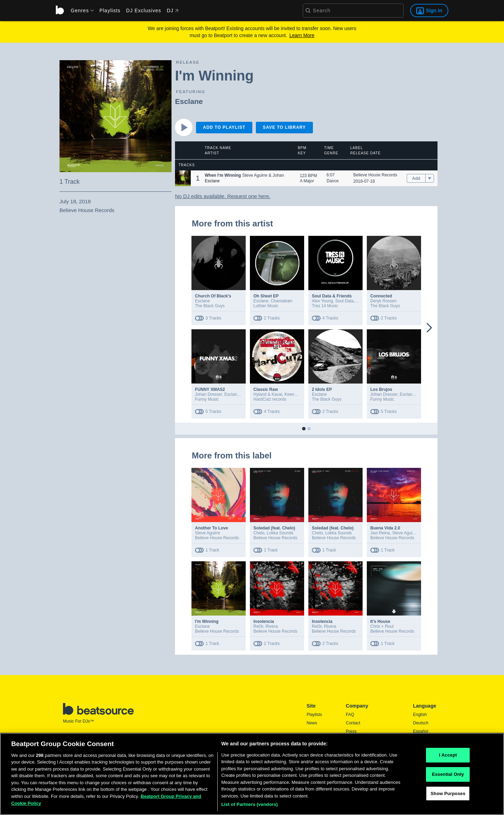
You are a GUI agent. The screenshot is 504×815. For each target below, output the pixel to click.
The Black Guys (210, 306)
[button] (183, 178)
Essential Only (448, 776)
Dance (333, 181)
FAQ (350, 715)
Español (421, 731)
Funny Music (207, 399)
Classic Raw (266, 389)
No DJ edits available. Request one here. (223, 196)
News (312, 723)
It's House (380, 621)
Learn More (302, 35)
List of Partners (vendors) (250, 807)
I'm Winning (207, 621)
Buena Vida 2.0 (385, 528)
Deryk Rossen (383, 301)
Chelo (259, 533)
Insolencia (264, 621)
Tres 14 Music (325, 306)
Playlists (110, 10)
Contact (353, 723)
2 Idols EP (322, 389)
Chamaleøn (281, 301)
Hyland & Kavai (268, 394)
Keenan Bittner (298, 394)
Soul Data (345, 301)
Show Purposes (448, 796)
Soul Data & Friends (332, 296)
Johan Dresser (208, 394)
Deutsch (421, 723)
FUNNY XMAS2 (210, 389)
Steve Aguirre (208, 533)
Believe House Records (375, 175)
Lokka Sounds (280, 533)
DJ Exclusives (143, 10)
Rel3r (258, 626)
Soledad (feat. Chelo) (274, 528)
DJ (172, 10)
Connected (381, 296)
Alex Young (322, 301)
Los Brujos (381, 389)
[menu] (80, 10)
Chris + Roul (382, 626)
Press (351, 731)
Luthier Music (266, 306)
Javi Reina (380, 533)
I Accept (448, 757)
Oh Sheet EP (266, 296)
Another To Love (211, 528)
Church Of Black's (213, 296)
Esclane (189, 101)
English (420, 715)
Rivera (272, 626)
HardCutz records (270, 399)
